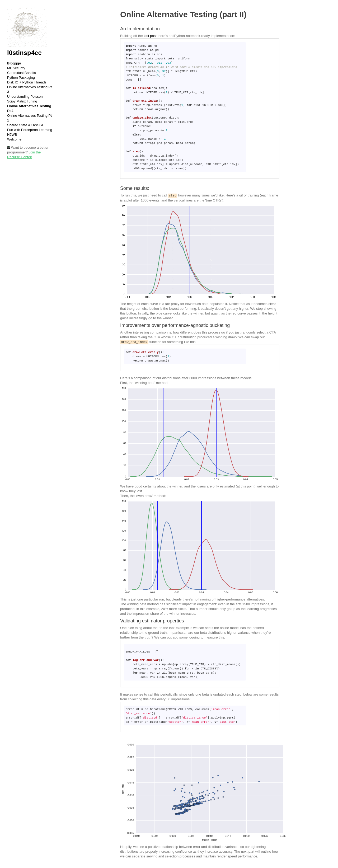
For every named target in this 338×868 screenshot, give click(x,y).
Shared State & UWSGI (25, 125)
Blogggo (14, 63)
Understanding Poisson (25, 97)
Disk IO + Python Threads (27, 82)
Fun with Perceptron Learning (30, 130)
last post (150, 36)
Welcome (14, 139)
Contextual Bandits (22, 73)
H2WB (12, 135)
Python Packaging (21, 78)
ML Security (16, 68)
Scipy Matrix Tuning (22, 101)
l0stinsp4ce (24, 53)
